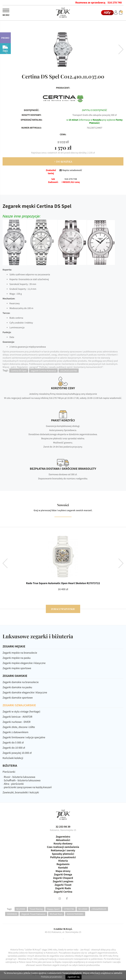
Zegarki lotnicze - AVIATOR (17, 717)
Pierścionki (9, 772)
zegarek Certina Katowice (43, 371)
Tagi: (9, 909)
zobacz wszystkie (63, 609)
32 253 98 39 (63, 827)
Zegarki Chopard (63, 878)
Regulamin (63, 864)
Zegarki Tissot (63, 885)
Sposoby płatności (63, 854)
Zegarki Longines (63, 881)
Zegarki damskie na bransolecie (21, 682)
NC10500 (83, 909)
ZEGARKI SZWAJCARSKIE (19, 705)
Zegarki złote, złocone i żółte (19, 727)
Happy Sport (53, 909)
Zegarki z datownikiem (15, 732)
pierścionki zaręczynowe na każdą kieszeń (28, 787)
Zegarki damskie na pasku (17, 687)
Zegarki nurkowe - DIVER (16, 722)
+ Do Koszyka (63, 162)
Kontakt (63, 868)
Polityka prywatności (63, 857)
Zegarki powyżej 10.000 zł (17, 753)
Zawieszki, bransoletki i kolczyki (21, 792)
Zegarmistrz (63, 837)
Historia (63, 861)
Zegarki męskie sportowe (17, 668)
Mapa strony (63, 871)
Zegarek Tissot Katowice (33, 914)
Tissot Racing (36, 909)
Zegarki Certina (63, 892)
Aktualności (63, 840)
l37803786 (69, 909)
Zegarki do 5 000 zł (13, 743)
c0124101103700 (69, 371)
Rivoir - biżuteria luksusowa (19, 777)
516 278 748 (115, 3)
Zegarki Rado (63, 888)
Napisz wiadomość (71, 170)
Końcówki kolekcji (13, 758)
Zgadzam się (73, 977)
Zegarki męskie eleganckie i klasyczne (24, 663)
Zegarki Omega (63, 875)
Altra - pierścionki (14, 784)
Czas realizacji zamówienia (63, 847)
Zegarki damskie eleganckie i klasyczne (25, 693)
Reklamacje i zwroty (63, 850)
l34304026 (12, 914)
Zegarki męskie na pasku (17, 658)
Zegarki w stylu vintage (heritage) (21, 712)
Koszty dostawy (63, 844)
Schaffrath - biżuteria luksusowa (22, 780)
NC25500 (21, 909)
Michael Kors (56, 914)
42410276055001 (75, 914)
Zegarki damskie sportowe (18, 698)
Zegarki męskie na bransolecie (20, 653)
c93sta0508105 (99, 909)
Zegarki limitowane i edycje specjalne (24, 737)
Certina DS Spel (19, 371)
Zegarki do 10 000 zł (14, 748)
